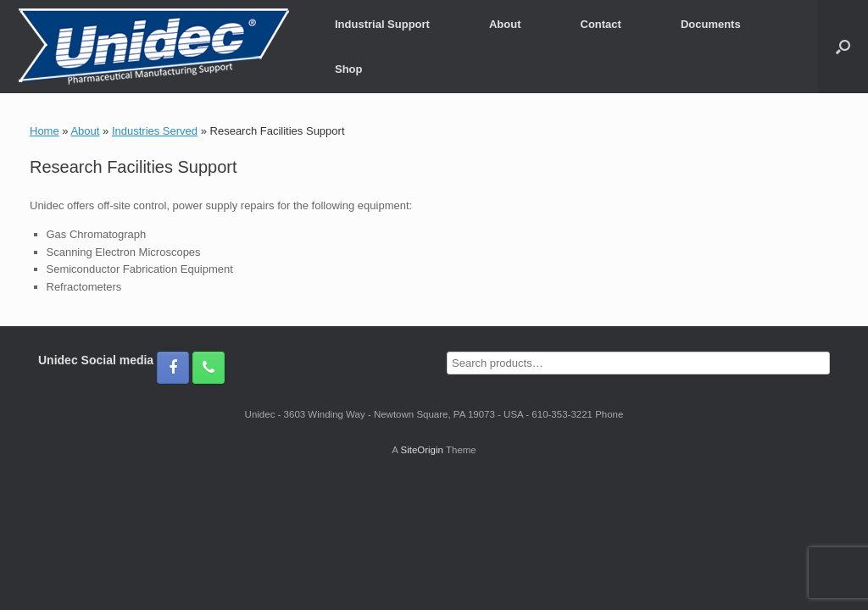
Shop (349, 69)
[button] (843, 47)
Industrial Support (382, 24)
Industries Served (155, 131)
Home (45, 131)
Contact (601, 24)
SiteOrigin (422, 450)
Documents (711, 24)
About (505, 24)
